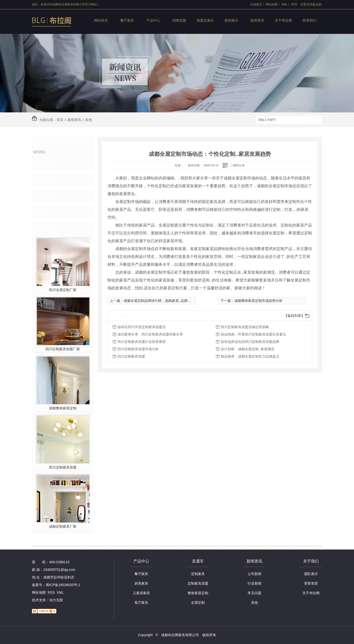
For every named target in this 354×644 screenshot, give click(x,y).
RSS (294, 4)
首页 (60, 120)
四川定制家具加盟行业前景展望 (142, 342)
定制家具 (198, 574)
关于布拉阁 (283, 20)
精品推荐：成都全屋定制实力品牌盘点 (250, 356)
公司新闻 (48, 164)
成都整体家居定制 (63, 408)
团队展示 (311, 574)
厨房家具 (141, 583)
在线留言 (256, 4)
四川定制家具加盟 (63, 467)
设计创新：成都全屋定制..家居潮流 (248, 349)
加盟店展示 (205, 20)
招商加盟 (179, 20)
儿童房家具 (141, 593)
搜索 (313, 120)
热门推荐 (48, 227)
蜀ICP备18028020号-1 (63, 585)
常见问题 (48, 196)
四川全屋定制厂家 (63, 290)
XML (285, 4)
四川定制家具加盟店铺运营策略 (245, 327)
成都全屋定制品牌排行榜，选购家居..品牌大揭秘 (161, 301)
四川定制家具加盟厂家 (63, 349)
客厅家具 (141, 603)
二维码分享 (237, 165)
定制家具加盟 (198, 583)
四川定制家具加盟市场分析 (138, 349)
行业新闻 (48, 180)
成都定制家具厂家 (63, 526)
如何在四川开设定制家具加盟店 (142, 327)
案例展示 (231, 20)
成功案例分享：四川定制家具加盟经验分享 (150, 334)
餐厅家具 (127, 20)
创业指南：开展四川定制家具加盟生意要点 (253, 334)
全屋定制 (198, 603)
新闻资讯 (257, 20)
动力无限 (56, 600)
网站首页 (101, 20)
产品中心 (153, 20)
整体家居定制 (198, 593)
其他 (88, 120)
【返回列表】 (294, 316)
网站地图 (272, 4)
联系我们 (310, 20)
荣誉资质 (311, 583)
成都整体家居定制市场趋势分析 (258, 301)
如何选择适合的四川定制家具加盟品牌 (250, 342)
